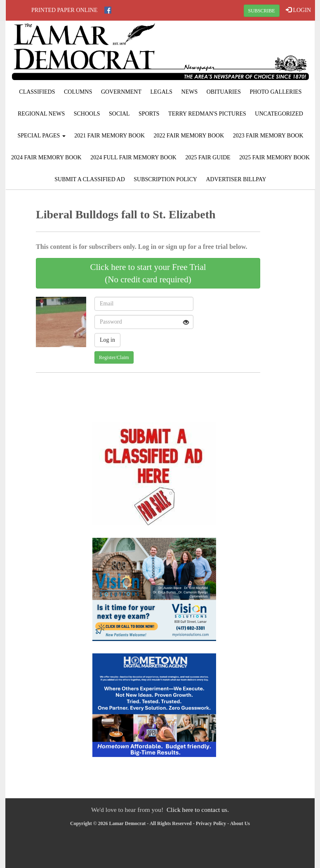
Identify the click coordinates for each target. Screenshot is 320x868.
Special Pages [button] (41, 136)
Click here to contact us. (198, 810)
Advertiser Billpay (236, 179)
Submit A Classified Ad (90, 179)
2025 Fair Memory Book (274, 157)
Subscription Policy (165, 179)
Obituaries (224, 92)
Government (121, 92)
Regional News (41, 114)
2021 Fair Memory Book (109, 136)
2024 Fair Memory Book (46, 157)
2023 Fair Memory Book (268, 136)
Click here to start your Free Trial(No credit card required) (148, 273)
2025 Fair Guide (208, 157)
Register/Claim (114, 357)
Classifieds (37, 92)
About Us (240, 823)
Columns (78, 92)
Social (119, 114)
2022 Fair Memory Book (189, 136)
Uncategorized (279, 114)
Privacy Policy (211, 823)
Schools (87, 114)
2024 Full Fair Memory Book (133, 157)
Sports (149, 114)
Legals (161, 92)
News (190, 92)
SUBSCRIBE (262, 11)
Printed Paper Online (65, 10)
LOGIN (298, 10)
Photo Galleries (276, 92)
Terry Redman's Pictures (207, 114)
